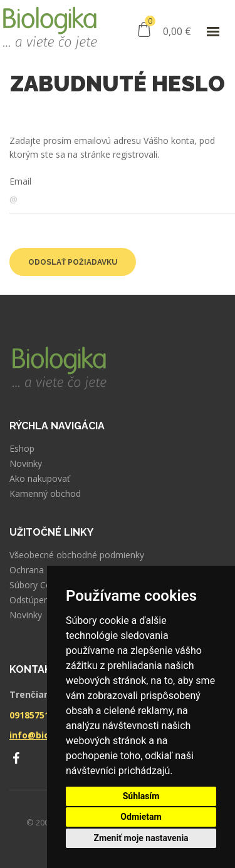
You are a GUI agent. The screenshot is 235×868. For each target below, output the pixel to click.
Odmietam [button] (141, 817)
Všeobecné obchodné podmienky (77, 555)
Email (20, 181)
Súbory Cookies (41, 585)
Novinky (26, 464)
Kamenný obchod (45, 494)
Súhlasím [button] (141, 796)
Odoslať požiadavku (73, 262)
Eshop (22, 449)
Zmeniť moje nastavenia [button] (141, 838)
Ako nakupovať (40, 479)
